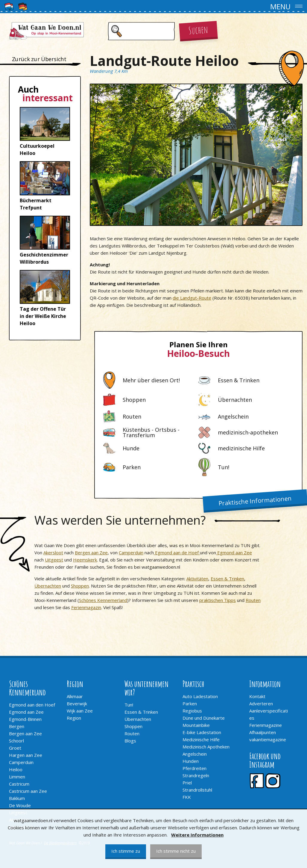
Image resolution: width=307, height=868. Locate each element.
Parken (190, 704)
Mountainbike (196, 725)
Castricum (19, 784)
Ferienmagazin (86, 607)
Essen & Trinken (227, 579)
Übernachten (48, 586)
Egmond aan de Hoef (177, 552)
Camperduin (131, 552)
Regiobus (192, 711)
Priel (187, 783)
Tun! (129, 705)
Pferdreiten (194, 768)
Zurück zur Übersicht (39, 59)
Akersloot (53, 552)
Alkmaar (75, 696)
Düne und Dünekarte (204, 718)
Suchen (198, 30)
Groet (15, 748)
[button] (153, 7)
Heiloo (16, 769)
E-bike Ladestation (202, 732)
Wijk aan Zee (80, 711)
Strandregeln (196, 775)
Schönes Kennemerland (103, 600)
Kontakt (257, 696)
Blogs (130, 741)
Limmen (17, 777)
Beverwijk (77, 704)
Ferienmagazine (266, 725)
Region (74, 718)
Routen (253, 600)
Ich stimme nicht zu (176, 851)
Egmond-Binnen (25, 719)
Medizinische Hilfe (201, 739)
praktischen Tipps (218, 600)
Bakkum (17, 798)
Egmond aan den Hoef (32, 705)
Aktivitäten (197, 579)
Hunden (191, 761)
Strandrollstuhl (197, 790)
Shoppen (80, 586)
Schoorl (16, 741)
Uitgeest (54, 560)
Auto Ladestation (200, 696)
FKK (187, 797)
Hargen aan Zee (26, 755)
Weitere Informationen (197, 835)
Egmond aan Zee (234, 552)
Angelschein (195, 754)
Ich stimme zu (126, 851)
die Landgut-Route (192, 298)
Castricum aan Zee (28, 791)
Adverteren (261, 704)
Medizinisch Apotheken (206, 747)
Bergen (17, 726)
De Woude (20, 805)
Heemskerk (85, 560)
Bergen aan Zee (91, 552)
